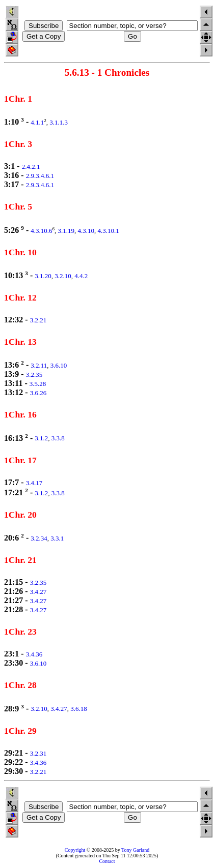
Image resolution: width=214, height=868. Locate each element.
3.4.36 (34, 654)
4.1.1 (37, 122)
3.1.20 (43, 276)
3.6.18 (79, 709)
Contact (107, 861)
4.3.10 (86, 231)
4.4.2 (81, 276)
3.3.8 (58, 439)
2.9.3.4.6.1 (40, 176)
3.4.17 (34, 483)
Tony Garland (135, 850)
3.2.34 (39, 538)
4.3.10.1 (109, 231)
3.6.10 (59, 365)
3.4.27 (38, 592)
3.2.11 (39, 365)
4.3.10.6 (41, 231)
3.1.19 (66, 231)
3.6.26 (38, 393)
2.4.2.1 (31, 167)
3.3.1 (57, 538)
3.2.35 (34, 375)
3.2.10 (63, 276)
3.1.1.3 (59, 122)
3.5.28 (38, 384)
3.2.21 (38, 320)
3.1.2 (41, 439)
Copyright (75, 850)
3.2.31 (38, 753)
